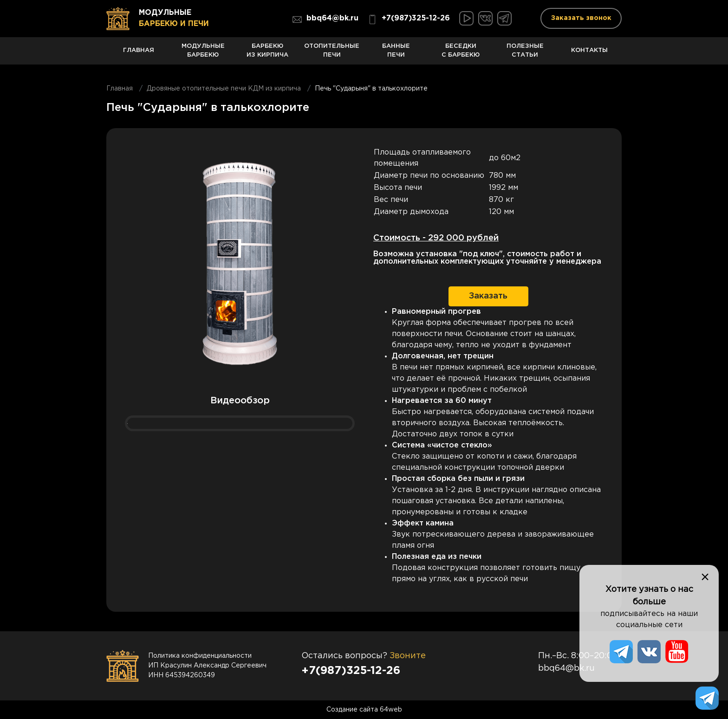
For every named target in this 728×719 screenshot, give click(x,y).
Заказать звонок (581, 18)
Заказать (488, 296)
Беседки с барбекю (461, 54)
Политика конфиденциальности (200, 656)
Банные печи (396, 54)
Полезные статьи (525, 54)
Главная (139, 56)
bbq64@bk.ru (325, 19)
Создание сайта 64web (364, 710)
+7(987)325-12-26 (409, 19)
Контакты (589, 56)
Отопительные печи (332, 54)
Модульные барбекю (203, 54)
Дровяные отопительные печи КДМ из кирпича (224, 89)
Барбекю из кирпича (268, 54)
